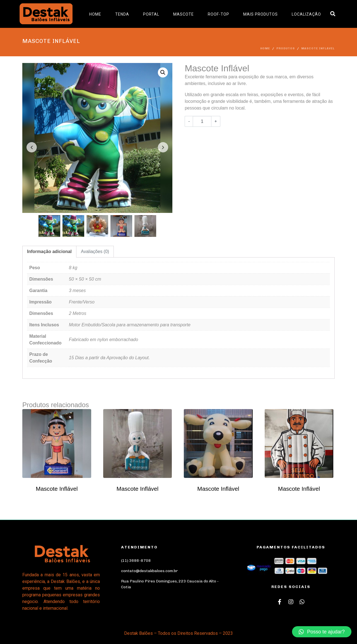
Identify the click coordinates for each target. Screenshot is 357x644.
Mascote (184, 14)
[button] (322, 632)
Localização (306, 14)
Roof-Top (219, 14)
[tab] (49, 252)
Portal (151, 14)
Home (95, 14)
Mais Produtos (260, 14)
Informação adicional (49, 251)
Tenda (122, 14)
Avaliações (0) (95, 251)
